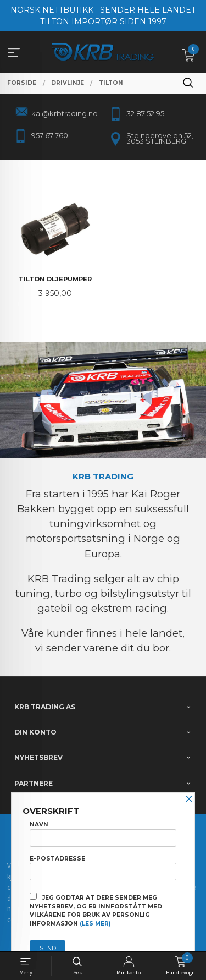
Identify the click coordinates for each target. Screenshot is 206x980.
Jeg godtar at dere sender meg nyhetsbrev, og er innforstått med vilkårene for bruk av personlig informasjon (96, 910)
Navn (103, 834)
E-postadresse (103, 868)
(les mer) (95, 924)
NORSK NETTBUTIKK (52, 10)
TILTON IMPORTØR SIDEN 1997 (103, 21)
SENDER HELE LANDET (148, 10)
